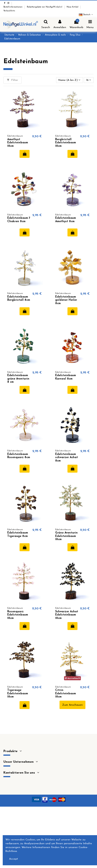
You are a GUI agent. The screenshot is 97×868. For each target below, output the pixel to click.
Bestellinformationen (13, 7)
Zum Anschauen (72, 705)
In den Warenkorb (25, 154)
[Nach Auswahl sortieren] (70, 80)
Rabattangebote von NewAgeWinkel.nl (45, 7)
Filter (12, 80)
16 (89, 80)
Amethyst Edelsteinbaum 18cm (18, 143)
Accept (14, 859)
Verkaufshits (9, 11)
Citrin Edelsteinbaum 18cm (66, 694)
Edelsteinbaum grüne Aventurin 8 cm (18, 379)
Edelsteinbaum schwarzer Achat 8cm (67, 458)
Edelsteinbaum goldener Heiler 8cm (66, 300)
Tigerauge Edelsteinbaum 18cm (18, 694)
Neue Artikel (73, 7)
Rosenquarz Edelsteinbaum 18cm (18, 615)
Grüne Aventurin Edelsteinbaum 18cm (66, 536)
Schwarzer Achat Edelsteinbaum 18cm (67, 615)
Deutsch (86, 15)
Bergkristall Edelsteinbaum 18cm (66, 143)
